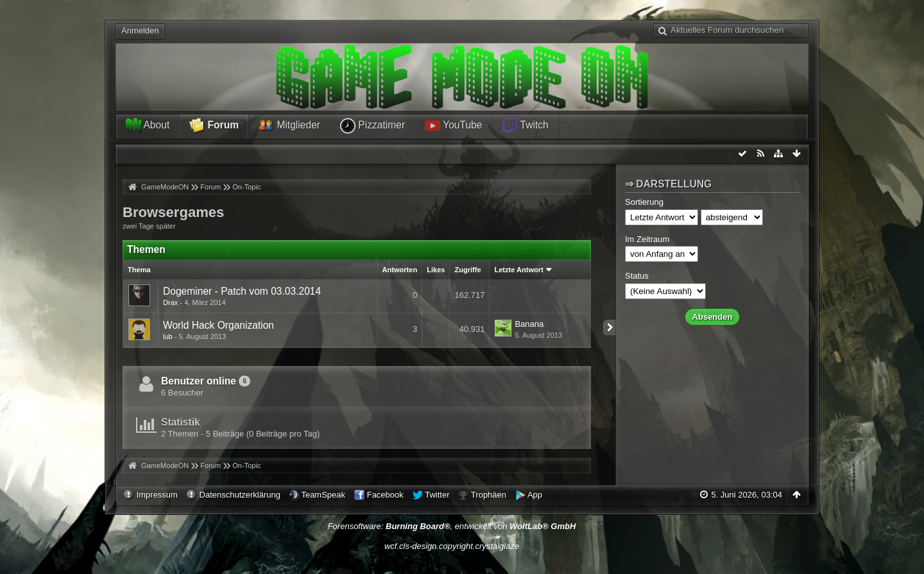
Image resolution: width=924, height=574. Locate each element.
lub (168, 336)
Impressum (157, 495)
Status (637, 276)
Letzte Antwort (518, 270)
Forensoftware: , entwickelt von (452, 526)
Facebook (385, 495)
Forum (214, 126)
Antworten (400, 270)
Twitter (437, 495)
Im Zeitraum (647, 239)
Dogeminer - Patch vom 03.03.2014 (242, 291)
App (535, 495)
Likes (436, 270)
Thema (139, 270)
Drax (170, 302)
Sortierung (644, 202)
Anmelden (140, 30)
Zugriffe (467, 270)
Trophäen (489, 495)
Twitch (525, 126)
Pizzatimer (372, 126)
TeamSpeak (323, 495)
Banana (529, 324)
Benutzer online (199, 381)
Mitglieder (289, 126)
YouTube (453, 126)
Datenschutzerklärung (240, 495)
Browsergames (173, 212)
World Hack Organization (218, 325)
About (148, 126)
